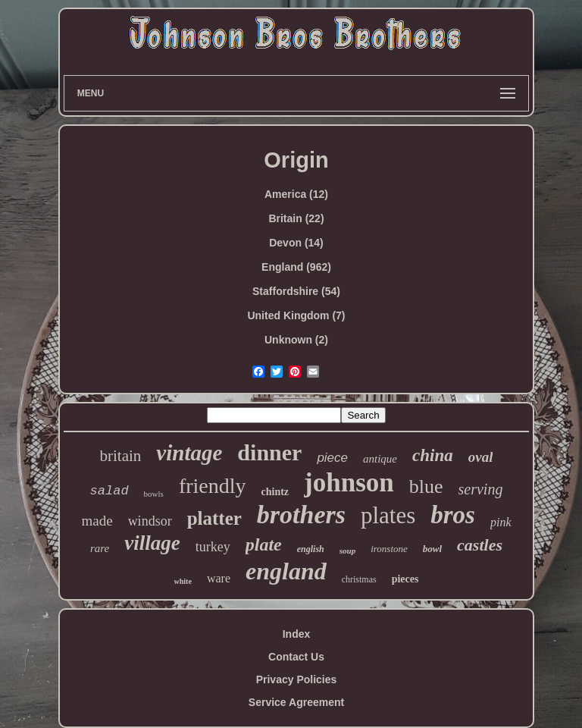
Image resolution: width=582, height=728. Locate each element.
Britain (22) (296, 218)
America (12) (296, 194)
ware (219, 578)
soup (347, 551)
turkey (213, 547)
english (311, 549)
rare (100, 548)
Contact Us (296, 657)
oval (481, 457)
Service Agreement (296, 702)
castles (480, 545)
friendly (213, 486)
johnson (349, 483)
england (286, 571)
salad (110, 491)
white (183, 581)
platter (214, 518)
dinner (269, 452)
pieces (405, 579)
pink (501, 522)
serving (481, 489)
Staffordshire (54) (296, 291)
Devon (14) (296, 243)
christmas (359, 579)
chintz (275, 492)
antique (380, 459)
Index (297, 634)
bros (453, 515)
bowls (154, 494)
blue (426, 486)
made (97, 521)
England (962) (296, 267)
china (433, 455)
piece (332, 458)
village (152, 543)
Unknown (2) (296, 340)
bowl (432, 549)
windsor (150, 521)
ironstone (389, 549)
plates (388, 515)
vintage (189, 453)
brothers (301, 515)
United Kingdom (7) (296, 315)
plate (264, 544)
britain (121, 456)
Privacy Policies (297, 679)
